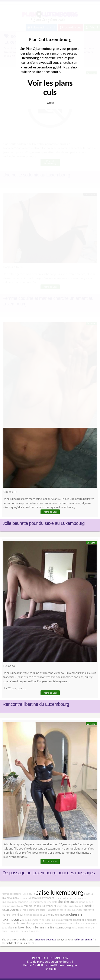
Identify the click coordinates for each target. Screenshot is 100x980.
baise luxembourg (59, 892)
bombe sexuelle (34, 915)
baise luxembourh (32, 920)
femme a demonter (65, 898)
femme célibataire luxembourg (18, 894)
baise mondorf (24, 898)
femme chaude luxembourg (18, 923)
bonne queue (86, 902)
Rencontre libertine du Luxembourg (36, 704)
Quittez (50, 103)
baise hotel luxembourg (69, 906)
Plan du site (50, 969)
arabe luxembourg (32, 931)
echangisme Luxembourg (28, 902)
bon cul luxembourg (43, 898)
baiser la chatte (48, 910)
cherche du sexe (43, 923)
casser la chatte (74, 923)
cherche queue (68, 902)
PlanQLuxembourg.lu (62, 965)
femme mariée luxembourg (53, 927)
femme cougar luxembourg (80, 920)
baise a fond (78, 927)
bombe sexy (59, 923)
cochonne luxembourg (56, 915)
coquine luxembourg (13, 906)
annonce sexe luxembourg (71, 910)
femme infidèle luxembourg (40, 906)
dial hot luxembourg (29, 910)
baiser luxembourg (22, 927)
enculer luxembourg (53, 920)
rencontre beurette (45, 939)
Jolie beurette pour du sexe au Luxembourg (44, 523)
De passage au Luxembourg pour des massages (49, 873)
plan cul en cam (84, 939)
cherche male (50, 902)
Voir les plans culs (50, 87)
